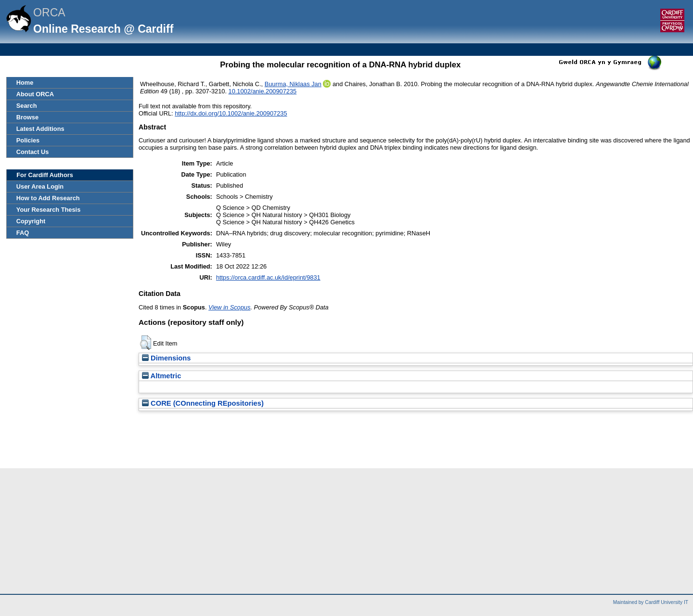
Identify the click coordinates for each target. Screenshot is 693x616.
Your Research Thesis (48, 210)
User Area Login (40, 186)
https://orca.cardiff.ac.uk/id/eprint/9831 (268, 277)
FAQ (23, 233)
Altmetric (161, 376)
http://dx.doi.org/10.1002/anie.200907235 (231, 113)
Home (25, 83)
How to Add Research (48, 198)
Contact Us (33, 152)
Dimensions (167, 358)
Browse (27, 117)
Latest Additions (40, 129)
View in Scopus (229, 307)
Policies (28, 140)
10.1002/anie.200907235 (263, 91)
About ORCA (35, 94)
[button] (146, 343)
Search (27, 106)
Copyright (31, 221)
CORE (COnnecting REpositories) (203, 403)
